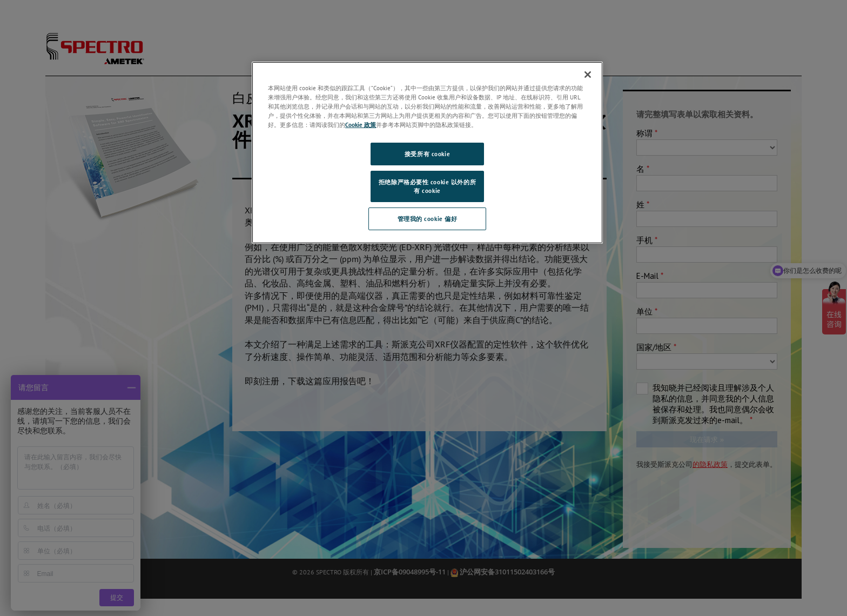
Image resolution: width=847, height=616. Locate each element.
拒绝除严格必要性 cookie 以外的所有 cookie (427, 186)
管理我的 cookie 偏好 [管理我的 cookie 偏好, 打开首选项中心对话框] (428, 219)
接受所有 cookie (427, 154)
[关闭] (588, 75)
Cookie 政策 (361, 125)
